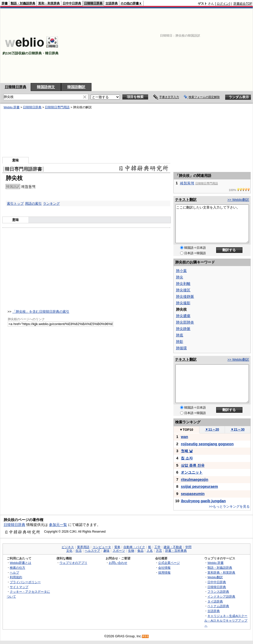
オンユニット (192, 472)
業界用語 (83, 547)
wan (184, 437)
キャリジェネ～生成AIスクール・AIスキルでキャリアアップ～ (226, 621)
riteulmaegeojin (195, 480)
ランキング (51, 204)
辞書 (5, 3)
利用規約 (16, 577)
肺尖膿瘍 (183, 316)
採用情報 (164, 572)
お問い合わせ (118, 563)
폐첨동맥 (28, 186)
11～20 (212, 429)
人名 (150, 551)
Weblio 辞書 (12, 107)
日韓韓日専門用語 (57, 107)
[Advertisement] (190, 46)
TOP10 (186, 430)
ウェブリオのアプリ (73, 563)
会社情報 (164, 568)
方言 (159, 551)
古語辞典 (112, 3)
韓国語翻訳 (76, 87)
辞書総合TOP (243, 4)
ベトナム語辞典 (218, 606)
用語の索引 (33, 204)
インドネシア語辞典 (221, 596)
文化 (69, 551)
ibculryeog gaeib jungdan (203, 501)
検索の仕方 (18, 568)
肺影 (180, 342)
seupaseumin (193, 494)
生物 (131, 551)
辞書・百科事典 (176, 551)
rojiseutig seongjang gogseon (207, 444)
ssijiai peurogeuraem (199, 486)
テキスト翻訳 (186, 200)
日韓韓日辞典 (93, 3)
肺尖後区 (183, 290)
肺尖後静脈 (185, 296)
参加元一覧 (58, 525)
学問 (188, 547)
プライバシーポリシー (25, 582)
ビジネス (68, 547)
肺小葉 (181, 271)
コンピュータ (102, 547)
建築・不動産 (173, 547)
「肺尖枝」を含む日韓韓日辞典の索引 (41, 312)
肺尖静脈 (183, 329)
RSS (146, 636)
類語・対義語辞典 (23, 3)
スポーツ (119, 551)
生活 (79, 551)
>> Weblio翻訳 (238, 200)
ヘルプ (14, 572)
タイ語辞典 (215, 601)
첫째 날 (187, 451)
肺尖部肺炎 (185, 322)
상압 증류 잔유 (193, 465)
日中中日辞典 (72, 3)
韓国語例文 (46, 87)
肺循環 (181, 348)
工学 (157, 547)
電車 (117, 547)
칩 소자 (187, 458)
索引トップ (15, 204)
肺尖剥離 (183, 284)
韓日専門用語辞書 (23, 169)
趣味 (106, 551)
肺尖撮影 (183, 303)
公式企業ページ (169, 563)
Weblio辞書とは (20, 563)
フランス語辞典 (218, 592)
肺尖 (180, 277)
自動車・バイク (134, 547)
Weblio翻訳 (215, 577)
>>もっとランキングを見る (229, 506)
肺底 (180, 335)
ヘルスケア (92, 551)
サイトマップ (19, 587)
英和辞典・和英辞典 (221, 572)
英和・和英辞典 (49, 3)
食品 (140, 551)
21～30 (238, 429)
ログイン (223, 4)
